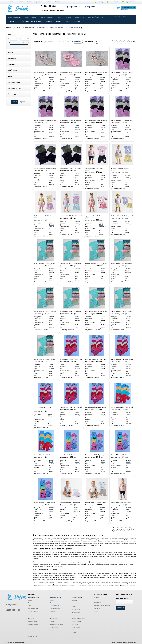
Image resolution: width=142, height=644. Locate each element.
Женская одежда (14, 17)
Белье (30, 600)
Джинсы (52, 611)
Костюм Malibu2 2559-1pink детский (121, 503)
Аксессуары (80, 17)
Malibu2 (103, 177)
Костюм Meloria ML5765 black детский (45, 168)
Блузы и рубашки (33, 603)
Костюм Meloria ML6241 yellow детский (96, 455)
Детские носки (76, 610)
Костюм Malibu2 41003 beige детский (96, 503)
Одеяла (74, 633)
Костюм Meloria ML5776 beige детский (45, 73)
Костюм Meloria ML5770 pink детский (121, 73)
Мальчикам (75, 603)
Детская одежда (47, 17)
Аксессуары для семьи (57, 624)
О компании (20, 2)
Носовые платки (77, 630)
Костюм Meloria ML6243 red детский (44, 455)
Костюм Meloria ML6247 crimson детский (43, 408)
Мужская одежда (31, 17)
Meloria (51, 80)
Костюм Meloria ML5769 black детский (45, 120)
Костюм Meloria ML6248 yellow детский (122, 359)
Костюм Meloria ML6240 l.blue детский (122, 455)
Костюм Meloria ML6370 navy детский (122, 312)
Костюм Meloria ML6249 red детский (96, 359)
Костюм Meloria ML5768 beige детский (71, 120)
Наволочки (75, 624)
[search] (115, 17)
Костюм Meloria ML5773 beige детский (96, 73)
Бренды (77, 22)
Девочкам (75, 600)
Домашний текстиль (96, 17)
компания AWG (132, 642)
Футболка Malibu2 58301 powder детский (94, 169)
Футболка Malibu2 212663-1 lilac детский (120, 169)
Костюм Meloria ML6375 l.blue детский (96, 264)
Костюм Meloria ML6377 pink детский (45, 264)
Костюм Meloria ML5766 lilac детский (121, 120)
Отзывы (57, 2)
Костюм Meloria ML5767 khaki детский (96, 120)
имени (60, 42)
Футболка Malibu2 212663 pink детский (71, 216)
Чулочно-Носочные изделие (32, 22)
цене (68, 42)
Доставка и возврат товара (35, 2)
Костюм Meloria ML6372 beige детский (71, 312)
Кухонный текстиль (77, 622)
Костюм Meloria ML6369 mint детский (45, 359)
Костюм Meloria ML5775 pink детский (70, 73)
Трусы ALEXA (13, 22)
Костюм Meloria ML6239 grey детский (45, 503)
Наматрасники (76, 627)
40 (97, 42)
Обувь (68, 22)
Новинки (49, 22)
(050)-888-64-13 (92, 7)
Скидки (59, 22)
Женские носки (76, 612)
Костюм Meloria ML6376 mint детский (70, 264)
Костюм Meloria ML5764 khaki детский (70, 168)
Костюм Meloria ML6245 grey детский (96, 407)
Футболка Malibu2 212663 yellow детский (43, 217)
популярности (50, 42)
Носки (59, 17)
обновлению (78, 42)
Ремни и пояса (54, 627)
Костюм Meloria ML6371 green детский (96, 312)
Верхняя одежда (33, 608)
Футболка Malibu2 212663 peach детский (94, 217)
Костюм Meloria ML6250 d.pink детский (71, 359)
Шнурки (52, 630)
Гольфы (68, 17)
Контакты (49, 2)
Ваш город (99, 2)
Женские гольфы (33, 622)
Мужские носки (76, 615)
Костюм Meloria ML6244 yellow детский (122, 407)
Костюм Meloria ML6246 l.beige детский (71, 407)
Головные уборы (33, 611)
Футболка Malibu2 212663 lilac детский (122, 216)
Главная (11, 2)
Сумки (52, 622)
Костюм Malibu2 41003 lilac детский (70, 503)
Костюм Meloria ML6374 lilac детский (121, 264)
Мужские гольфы (33, 624)
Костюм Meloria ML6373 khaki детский (45, 312)
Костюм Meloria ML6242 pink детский (70, 455)
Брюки (30, 606)
